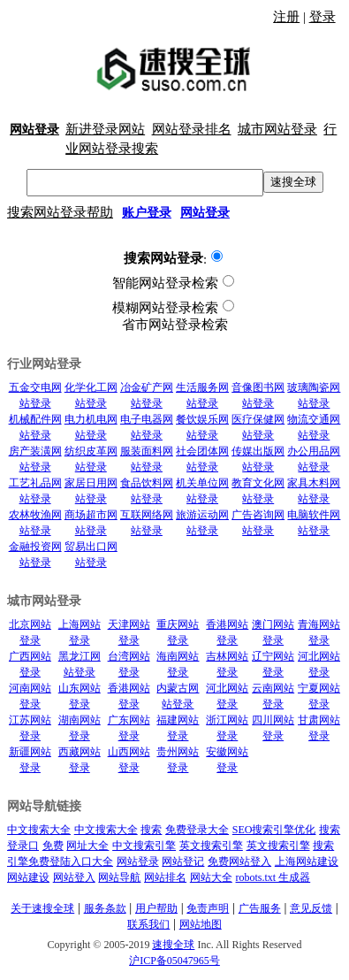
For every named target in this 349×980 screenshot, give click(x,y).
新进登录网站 (105, 129)
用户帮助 (156, 908)
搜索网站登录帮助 (60, 212)
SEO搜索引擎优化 (274, 830)
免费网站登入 (239, 861)
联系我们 (148, 924)
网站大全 (211, 877)
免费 (53, 846)
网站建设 (28, 877)
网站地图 (201, 924)
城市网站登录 (277, 129)
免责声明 (208, 908)
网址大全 (87, 846)
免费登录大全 (197, 830)
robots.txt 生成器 (273, 877)
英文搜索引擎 (211, 846)
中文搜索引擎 (144, 846)
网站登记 (183, 861)
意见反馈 (311, 908)
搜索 (151, 830)
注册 (286, 17)
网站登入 (74, 877)
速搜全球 (293, 182)
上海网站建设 (307, 861)
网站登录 (138, 861)
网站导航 (119, 877)
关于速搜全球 (42, 908)
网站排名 (165, 877)
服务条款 (105, 908)
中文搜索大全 (39, 830)
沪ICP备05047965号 (174, 961)
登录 (322, 17)
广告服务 (260, 908)
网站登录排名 (192, 129)
